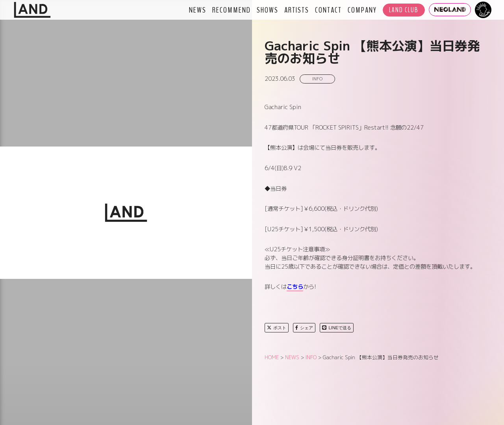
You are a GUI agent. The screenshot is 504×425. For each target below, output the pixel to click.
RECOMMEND (232, 10)
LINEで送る (337, 328)
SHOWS (268, 10)
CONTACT (328, 10)
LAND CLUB (404, 10)
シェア (304, 328)
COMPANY (362, 10)
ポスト (277, 328)
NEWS (198, 10)
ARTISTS (297, 10)
